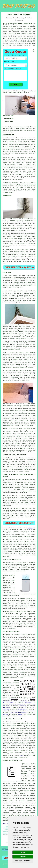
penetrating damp (8, 140)
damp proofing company (15, 191)
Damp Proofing (6, 850)
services (5, 553)
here (21, 756)
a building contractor (16, 704)
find (8, 722)
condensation (29, 220)
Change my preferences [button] (23, 861)
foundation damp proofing (11, 814)
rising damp (22, 286)
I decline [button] (23, 857)
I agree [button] (23, 852)
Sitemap (4, 848)
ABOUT (23, 11)
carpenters (23, 701)
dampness (19, 91)
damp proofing (31, 754)
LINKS (19, 11)
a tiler (21, 708)
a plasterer (22, 709)
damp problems (20, 129)
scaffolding (6, 708)
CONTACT (28, 11)
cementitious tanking (23, 807)
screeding (23, 706)
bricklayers (29, 702)
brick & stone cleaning (18, 713)
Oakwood (30, 528)
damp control (7, 806)
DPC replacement (30, 666)
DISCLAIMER (33, 11)
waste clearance (30, 711)
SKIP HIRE (15, 699)
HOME (16, 11)
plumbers (21, 714)
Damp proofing (7, 528)
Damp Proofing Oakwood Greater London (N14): (18, 23)
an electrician (8, 702)
